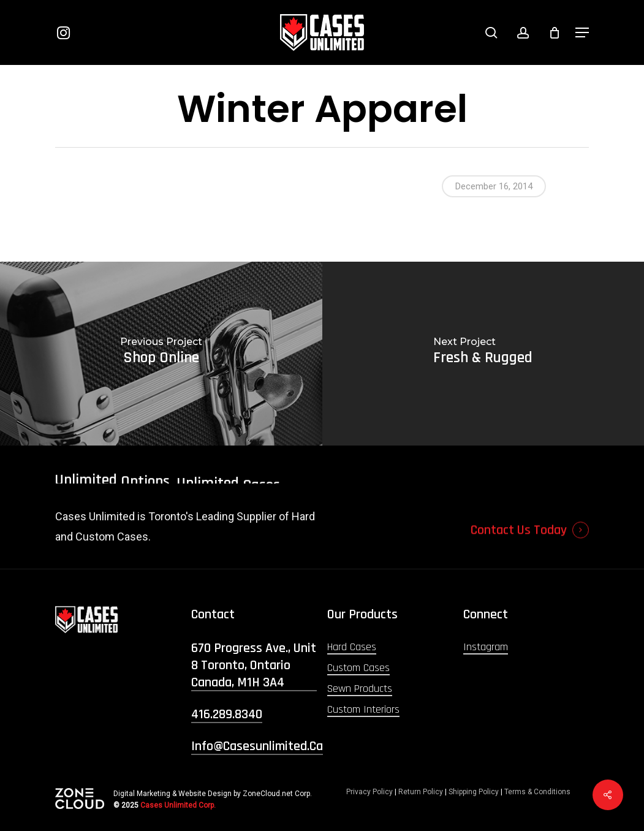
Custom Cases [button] (358, 668)
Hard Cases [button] (352, 647)
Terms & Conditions (537, 792)
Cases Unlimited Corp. (178, 805)
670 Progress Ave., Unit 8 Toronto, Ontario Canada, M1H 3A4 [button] (254, 666)
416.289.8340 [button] (227, 715)
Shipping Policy (474, 792)
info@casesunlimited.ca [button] (257, 746)
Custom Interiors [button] (363, 709)
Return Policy (421, 792)
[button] (582, 32)
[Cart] (555, 32)
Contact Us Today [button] (519, 552)
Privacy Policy (369, 792)
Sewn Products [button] (360, 689)
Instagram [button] (486, 647)
